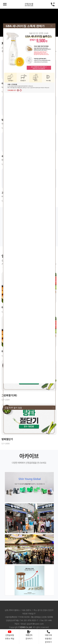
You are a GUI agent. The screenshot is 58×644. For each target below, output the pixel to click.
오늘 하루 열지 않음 (13, 408)
